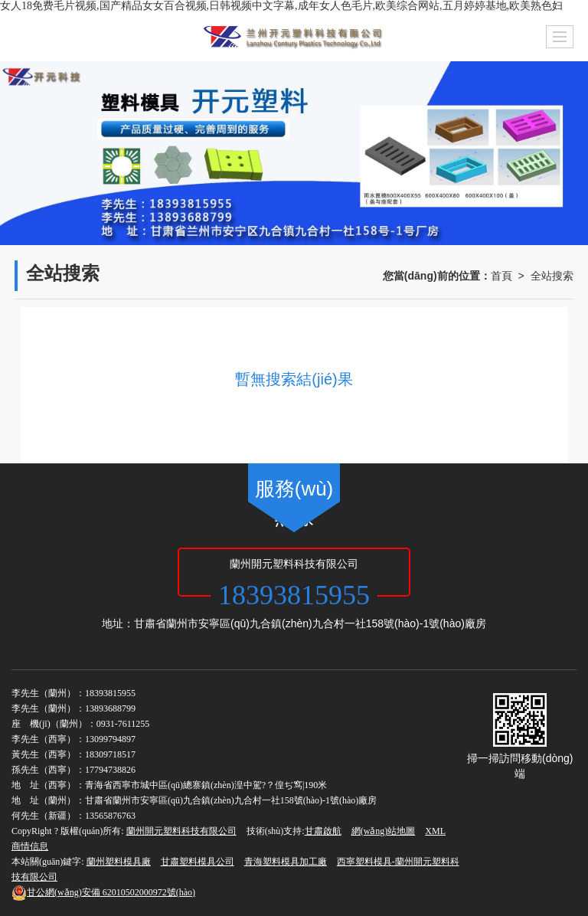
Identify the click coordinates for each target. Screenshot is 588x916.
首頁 (501, 276)
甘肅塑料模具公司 (198, 862)
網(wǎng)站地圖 (384, 831)
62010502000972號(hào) (103, 892)
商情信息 (30, 846)
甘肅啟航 (323, 831)
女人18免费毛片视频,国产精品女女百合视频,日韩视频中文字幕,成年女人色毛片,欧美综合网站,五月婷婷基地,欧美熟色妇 (281, 6)
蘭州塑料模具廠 (119, 862)
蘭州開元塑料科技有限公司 (181, 831)
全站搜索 (552, 276)
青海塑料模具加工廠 (286, 862)
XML (435, 831)
